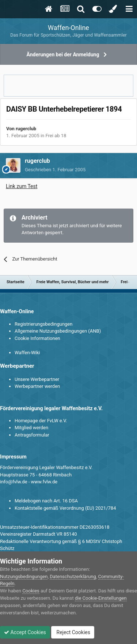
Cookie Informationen (37, 338)
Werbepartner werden (37, 386)
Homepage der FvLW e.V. (41, 421)
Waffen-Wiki (27, 353)
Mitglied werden (31, 428)
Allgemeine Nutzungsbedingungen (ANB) (58, 331)
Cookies (31, 591)
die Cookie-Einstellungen (101, 598)
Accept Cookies (25, 632)
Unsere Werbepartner (37, 379)
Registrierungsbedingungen (43, 324)
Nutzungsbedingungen (24, 576)
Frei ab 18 (56, 136)
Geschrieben (55, 170)
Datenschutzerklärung (73, 576)
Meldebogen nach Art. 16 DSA (46, 501)
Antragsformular (32, 435)
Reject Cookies (73, 632)
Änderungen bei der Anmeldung (63, 55)
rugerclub (26, 129)
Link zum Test (22, 186)
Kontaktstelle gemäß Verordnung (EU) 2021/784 (65, 508)
